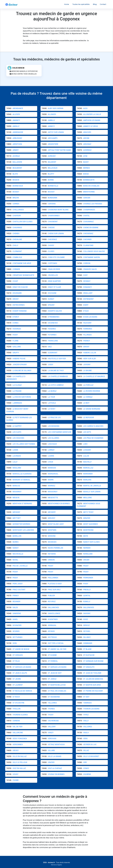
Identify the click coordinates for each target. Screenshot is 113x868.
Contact (103, 4)
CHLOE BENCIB (18, 69)
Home (67, 4)
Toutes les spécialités (81, 4)
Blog (95, 4)
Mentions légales (57, 865)
